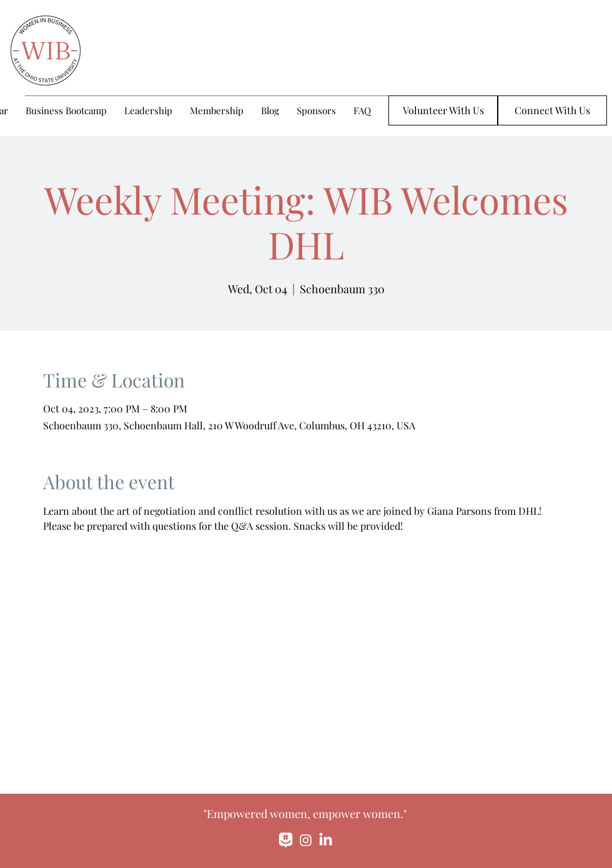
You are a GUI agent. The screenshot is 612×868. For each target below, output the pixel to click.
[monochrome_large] (286, 840)
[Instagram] (306, 840)
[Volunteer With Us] (443, 110)
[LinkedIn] (326, 840)
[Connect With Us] (552, 110)
